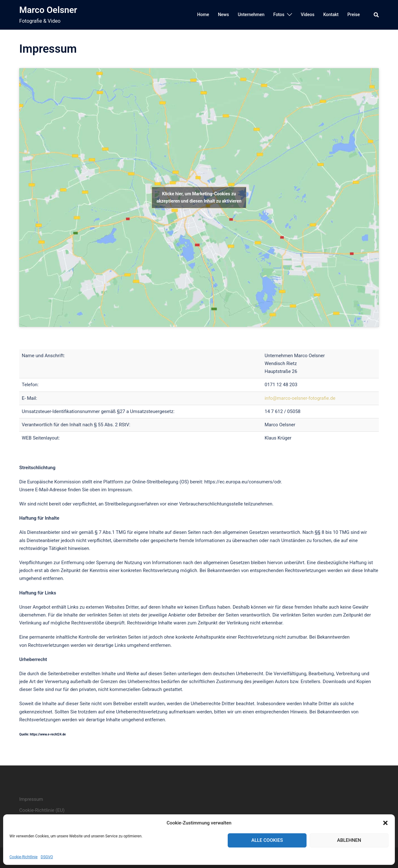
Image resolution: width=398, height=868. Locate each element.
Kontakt (331, 15)
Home (203, 15)
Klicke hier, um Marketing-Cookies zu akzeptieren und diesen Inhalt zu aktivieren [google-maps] (199, 197)
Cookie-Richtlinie (23, 857)
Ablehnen (349, 840)
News (223, 15)
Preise (354, 15)
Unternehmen (251, 15)
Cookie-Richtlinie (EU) (42, 810)
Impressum (31, 799)
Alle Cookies (267, 840)
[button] (385, 823)
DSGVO (47, 857)
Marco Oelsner (48, 10)
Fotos (279, 15)
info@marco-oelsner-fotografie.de (300, 398)
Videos (308, 15)
